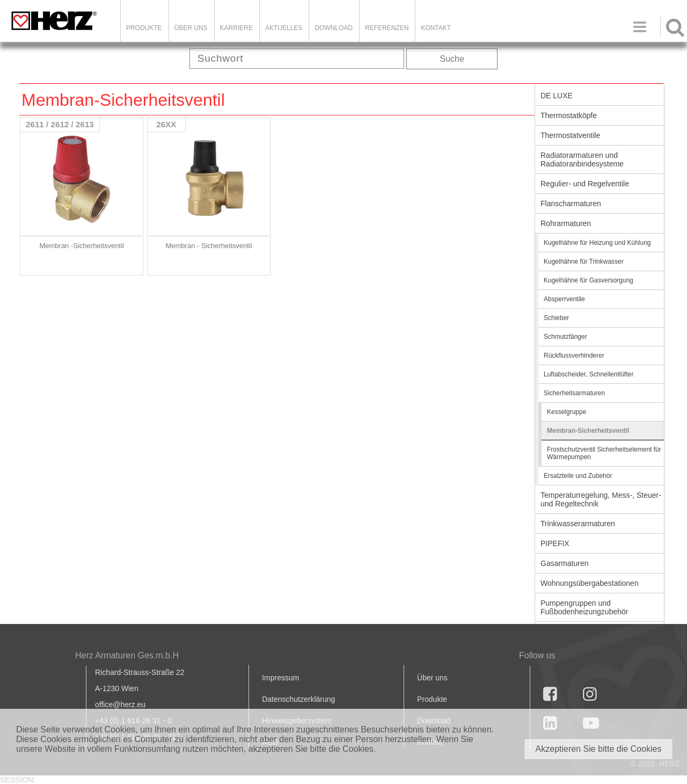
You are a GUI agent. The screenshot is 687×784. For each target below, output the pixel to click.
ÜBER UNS (191, 28)
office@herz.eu (120, 705)
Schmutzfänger (565, 337)
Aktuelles (284, 28)
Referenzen (387, 28)
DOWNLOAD (334, 28)
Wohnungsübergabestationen (590, 583)
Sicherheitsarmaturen (574, 393)
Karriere (236, 28)
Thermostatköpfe (569, 115)
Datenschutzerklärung (298, 699)
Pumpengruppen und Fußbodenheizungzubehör (584, 607)
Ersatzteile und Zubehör (578, 476)
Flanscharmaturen (571, 204)
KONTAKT (436, 28)
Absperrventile (564, 299)
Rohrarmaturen (566, 223)
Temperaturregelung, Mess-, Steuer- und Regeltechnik (601, 499)
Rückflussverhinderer (574, 355)
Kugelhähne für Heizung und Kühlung (597, 243)
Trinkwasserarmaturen (578, 524)
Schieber (556, 318)
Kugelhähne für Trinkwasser (584, 262)
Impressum (280, 678)
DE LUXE (557, 96)
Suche (452, 59)
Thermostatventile (570, 135)
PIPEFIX (555, 543)
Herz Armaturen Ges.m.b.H (127, 655)
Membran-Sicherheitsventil (588, 431)
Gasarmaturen (564, 563)
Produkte (144, 28)
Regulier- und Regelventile (585, 184)
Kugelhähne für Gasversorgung (589, 280)
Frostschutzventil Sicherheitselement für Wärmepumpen (604, 453)
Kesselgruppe (567, 412)
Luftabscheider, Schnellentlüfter (589, 374)
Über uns (432, 678)
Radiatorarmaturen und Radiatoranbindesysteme (582, 159)
